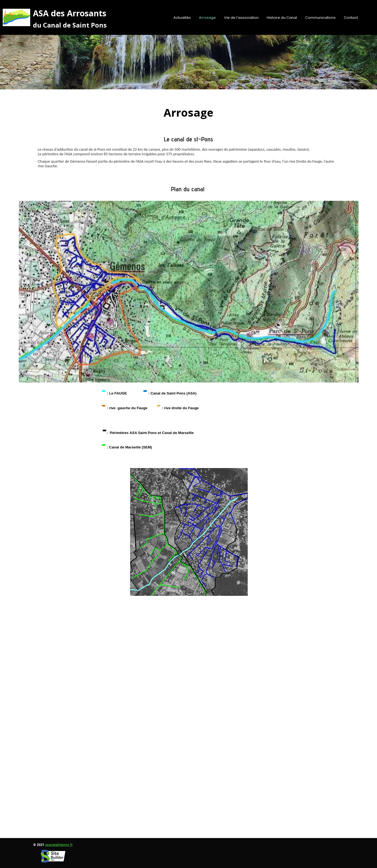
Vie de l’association (241, 18)
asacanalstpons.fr (59, 845)
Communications (320, 18)
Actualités (182, 18)
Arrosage (207, 18)
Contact (351, 18)
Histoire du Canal (282, 18)
